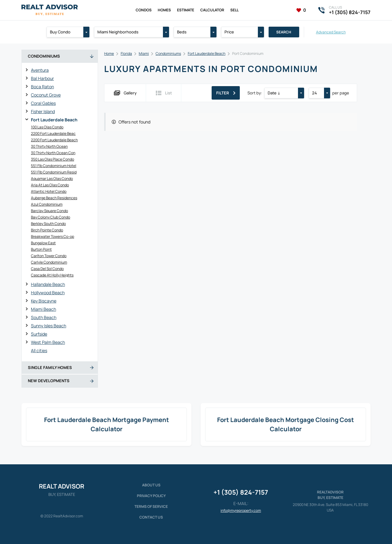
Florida (126, 53)
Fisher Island (43, 111)
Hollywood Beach (48, 293)
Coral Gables (43, 103)
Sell (234, 10)
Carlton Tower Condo (49, 256)
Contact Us (151, 517)
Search (284, 32)
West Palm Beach (48, 342)
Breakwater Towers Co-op (53, 236)
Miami (144, 53)
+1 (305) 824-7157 (241, 492)
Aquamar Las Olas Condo (52, 179)
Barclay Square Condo (49, 211)
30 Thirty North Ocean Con (53, 153)
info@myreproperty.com (241, 510)
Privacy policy (151, 496)
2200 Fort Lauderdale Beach (54, 140)
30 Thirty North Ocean (49, 146)
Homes (164, 10)
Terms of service (151, 506)
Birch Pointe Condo (47, 230)
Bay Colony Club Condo (51, 217)
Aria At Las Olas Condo (50, 185)
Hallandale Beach (48, 284)
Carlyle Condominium (49, 262)
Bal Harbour (42, 78)
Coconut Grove (46, 95)
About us (151, 485)
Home (109, 53)
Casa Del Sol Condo (47, 269)
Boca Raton (42, 87)
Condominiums (168, 53)
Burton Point (41, 249)
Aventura (40, 70)
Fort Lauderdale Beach (54, 120)
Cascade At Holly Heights (52, 275)
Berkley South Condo (48, 224)
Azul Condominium (47, 204)
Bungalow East (43, 243)
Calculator (212, 10)
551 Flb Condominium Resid (54, 172)
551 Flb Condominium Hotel (54, 166)
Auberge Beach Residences (54, 198)
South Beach (44, 317)
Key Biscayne (44, 301)
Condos (144, 10)
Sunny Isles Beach (49, 326)
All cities (39, 350)
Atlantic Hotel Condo (49, 191)
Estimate (186, 10)
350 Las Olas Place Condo (53, 159)
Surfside (39, 334)
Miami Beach (43, 309)
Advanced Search (331, 32)
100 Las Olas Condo (47, 127)
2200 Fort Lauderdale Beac (53, 133)
